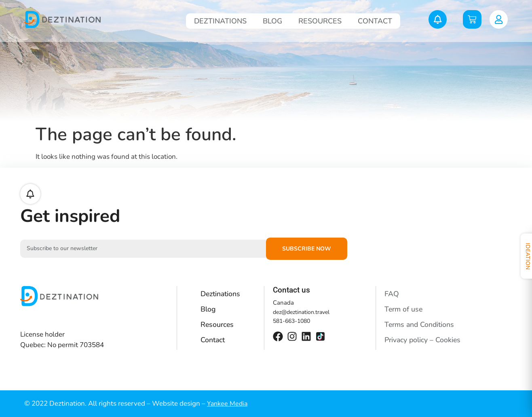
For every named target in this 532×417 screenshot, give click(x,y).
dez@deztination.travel (301, 312)
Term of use (404, 309)
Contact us (291, 290)
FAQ (392, 294)
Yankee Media (227, 404)
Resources (320, 21)
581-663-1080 (291, 321)
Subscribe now (307, 249)
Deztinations (220, 21)
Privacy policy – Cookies (423, 340)
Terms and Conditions (420, 324)
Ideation (523, 257)
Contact (375, 21)
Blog (272, 21)
